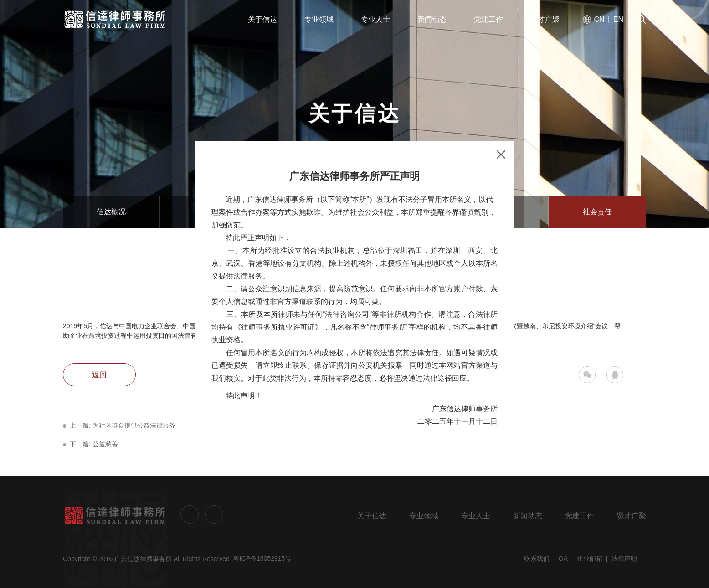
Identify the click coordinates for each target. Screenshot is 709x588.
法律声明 (624, 558)
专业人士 (476, 516)
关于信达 (372, 516)
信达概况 (111, 212)
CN (599, 19)
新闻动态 (528, 516)
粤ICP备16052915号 (262, 558)
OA (563, 558)
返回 (99, 375)
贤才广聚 (632, 516)
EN (618, 19)
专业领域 (424, 516)
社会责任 (597, 212)
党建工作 (580, 516)
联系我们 (537, 558)
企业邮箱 (590, 558)
